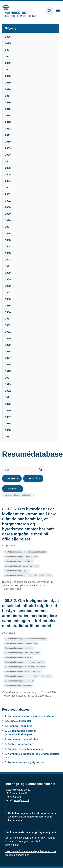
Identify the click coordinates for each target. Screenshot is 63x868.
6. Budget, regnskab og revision (24, 749)
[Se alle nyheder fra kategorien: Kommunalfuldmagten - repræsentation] (22, 556)
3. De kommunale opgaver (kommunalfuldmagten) (20, 733)
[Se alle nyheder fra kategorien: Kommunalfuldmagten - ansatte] (19, 657)
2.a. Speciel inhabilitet (18, 721)
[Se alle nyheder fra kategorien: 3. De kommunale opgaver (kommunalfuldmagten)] (26, 552)
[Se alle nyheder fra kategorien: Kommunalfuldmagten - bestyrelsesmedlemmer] (25, 662)
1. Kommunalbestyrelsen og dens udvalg (29, 716)
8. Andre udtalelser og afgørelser (24, 762)
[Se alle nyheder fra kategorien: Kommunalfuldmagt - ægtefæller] (19, 561)
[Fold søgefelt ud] (50, 11)
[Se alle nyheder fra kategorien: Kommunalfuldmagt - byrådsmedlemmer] (22, 566)
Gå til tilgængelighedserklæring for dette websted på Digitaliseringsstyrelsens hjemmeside (32, 817)
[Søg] (23, 470)
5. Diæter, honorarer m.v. (19, 744)
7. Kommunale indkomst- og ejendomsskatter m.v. (32, 756)
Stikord (33, 478)
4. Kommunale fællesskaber (21, 739)
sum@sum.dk (22, 800)
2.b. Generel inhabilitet (18, 726)
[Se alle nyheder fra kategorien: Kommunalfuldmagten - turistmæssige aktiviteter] (25, 667)
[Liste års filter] (13, 489)
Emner (11, 478)
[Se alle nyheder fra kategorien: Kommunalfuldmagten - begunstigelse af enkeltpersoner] (29, 575)
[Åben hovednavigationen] (60, 11)
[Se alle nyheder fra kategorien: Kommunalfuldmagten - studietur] (19, 648)
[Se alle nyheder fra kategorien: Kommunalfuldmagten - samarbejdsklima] (22, 652)
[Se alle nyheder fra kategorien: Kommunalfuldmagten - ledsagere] (20, 681)
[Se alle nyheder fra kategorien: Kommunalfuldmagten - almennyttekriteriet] (23, 671)
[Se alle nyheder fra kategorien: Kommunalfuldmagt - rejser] (17, 570)
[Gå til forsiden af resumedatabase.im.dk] (19, 11)
